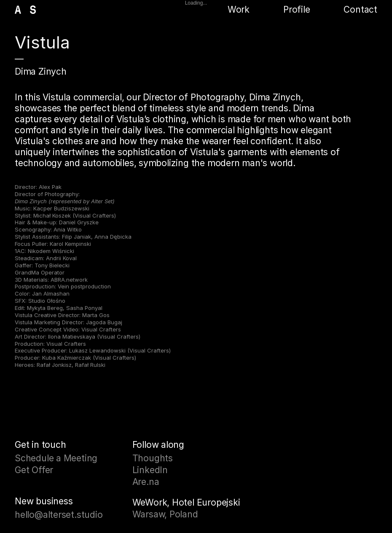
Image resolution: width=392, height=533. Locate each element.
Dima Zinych (41, 71)
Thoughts (153, 458)
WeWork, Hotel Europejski (186, 502)
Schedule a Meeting (56, 458)
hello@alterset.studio (59, 515)
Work (239, 9)
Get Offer (34, 470)
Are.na (146, 482)
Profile (297, 9)
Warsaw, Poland (165, 514)
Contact (360, 9)
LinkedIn (150, 470)
